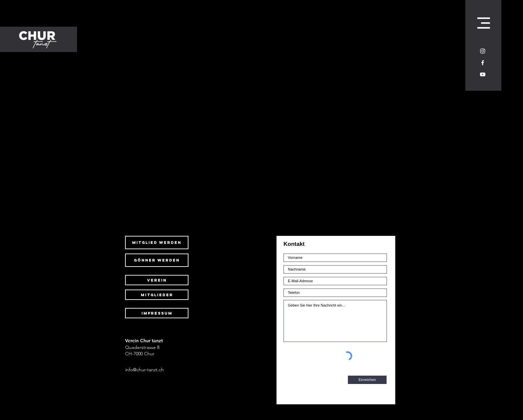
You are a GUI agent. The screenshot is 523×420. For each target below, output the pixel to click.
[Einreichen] (367, 380)
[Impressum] (157, 313)
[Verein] (157, 280)
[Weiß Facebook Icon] (483, 63)
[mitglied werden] (157, 243)
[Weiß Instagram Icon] (483, 51)
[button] (484, 23)
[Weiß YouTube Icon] (483, 74)
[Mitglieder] (157, 295)
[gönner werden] (157, 260)
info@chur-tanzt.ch (144, 370)
